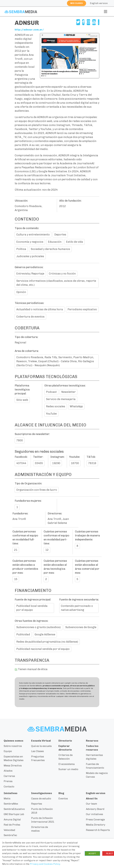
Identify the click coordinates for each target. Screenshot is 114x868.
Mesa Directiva (13, 766)
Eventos (63, 799)
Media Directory (96, 825)
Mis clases (77, 3)
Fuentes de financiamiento (95, 766)
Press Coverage (95, 820)
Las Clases (37, 751)
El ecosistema (67, 764)
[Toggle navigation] (106, 12)
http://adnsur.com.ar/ (30, 30)
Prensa (8, 781)
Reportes (37, 804)
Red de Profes (12, 825)
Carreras (9, 776)
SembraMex (11, 804)
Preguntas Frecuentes (38, 759)
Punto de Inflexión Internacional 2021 (43, 820)
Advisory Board (95, 809)
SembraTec (10, 835)
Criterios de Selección (66, 757)
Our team (92, 804)
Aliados (8, 771)
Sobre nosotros (13, 746)
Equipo (8, 751)
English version (99, 3)
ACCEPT (92, 853)
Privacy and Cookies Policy (45, 864)
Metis (7, 799)
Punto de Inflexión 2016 (42, 811)
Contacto (9, 787)
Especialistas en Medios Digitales (14, 759)
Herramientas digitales (94, 757)
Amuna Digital (12, 820)
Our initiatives (94, 814)
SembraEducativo (14, 809)
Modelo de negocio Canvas (97, 775)
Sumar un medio (68, 770)
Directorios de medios (40, 829)
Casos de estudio (41, 799)
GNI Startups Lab (14, 814)
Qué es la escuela (41, 746)
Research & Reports (98, 830)
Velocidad (9, 830)
